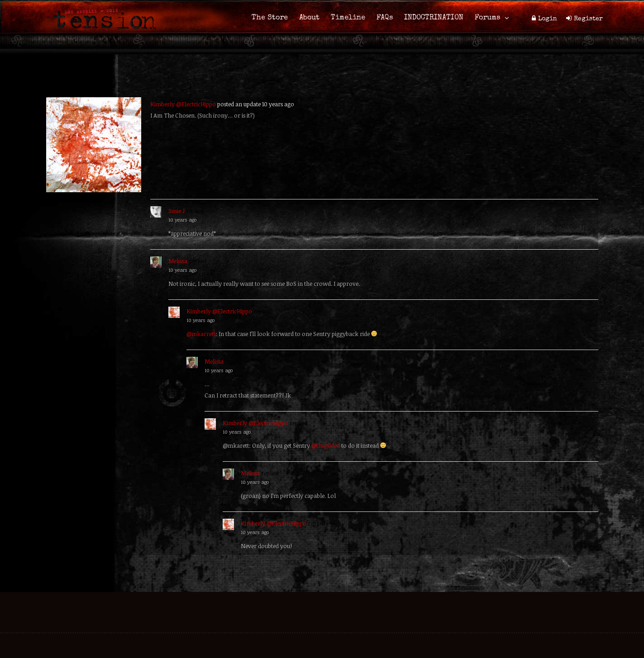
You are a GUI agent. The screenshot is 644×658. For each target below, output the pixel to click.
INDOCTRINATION (434, 18)
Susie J (177, 211)
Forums (487, 18)
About (309, 18)
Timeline (348, 18)
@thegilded (326, 445)
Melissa (178, 261)
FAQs (385, 18)
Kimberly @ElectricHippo (183, 104)
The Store (270, 18)
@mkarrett (201, 334)
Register (588, 19)
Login (548, 19)
